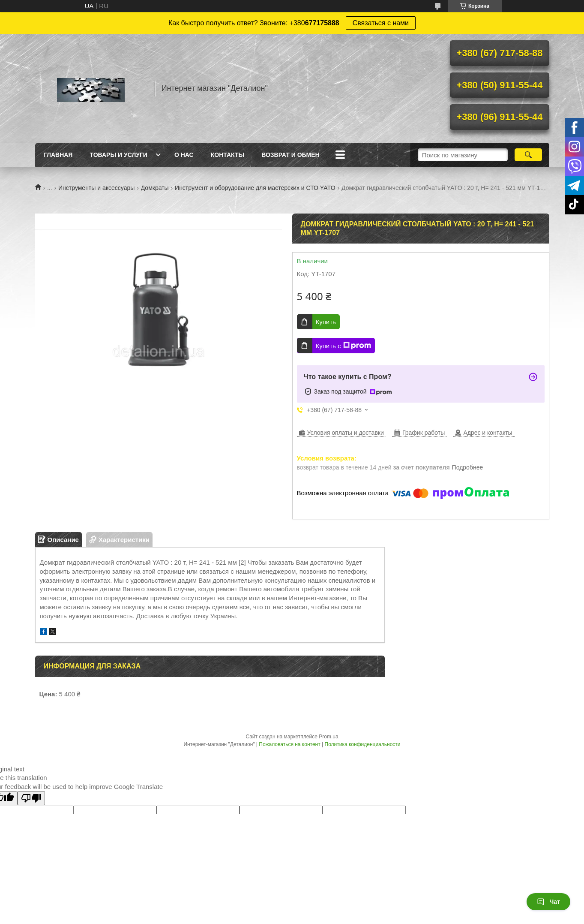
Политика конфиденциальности (363, 744)
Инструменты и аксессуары (96, 188)
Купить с (343, 346)
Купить (326, 322)
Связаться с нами (381, 23)
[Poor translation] (31, 798)
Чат (548, 902)
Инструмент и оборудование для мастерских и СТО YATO (255, 188)
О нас (184, 155)
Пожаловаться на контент (289, 744)
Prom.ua (328, 737)
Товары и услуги (118, 155)
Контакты (228, 155)
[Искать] (529, 155)
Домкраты (155, 188)
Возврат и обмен (291, 155)
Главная (58, 155)
